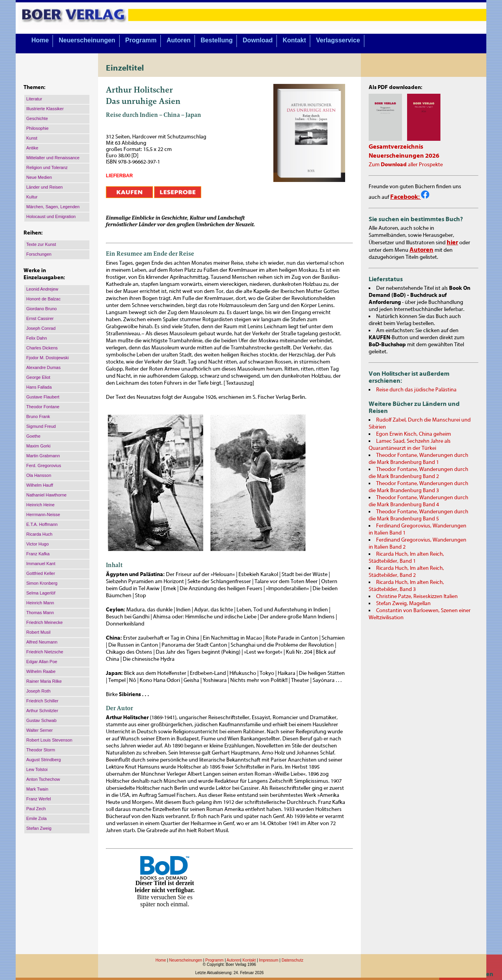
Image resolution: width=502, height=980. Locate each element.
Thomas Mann (40, 613)
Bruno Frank (38, 416)
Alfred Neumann (42, 642)
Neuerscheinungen (87, 40)
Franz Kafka (38, 554)
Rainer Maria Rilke (44, 681)
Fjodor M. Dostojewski (47, 358)
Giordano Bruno (42, 309)
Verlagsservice (338, 40)
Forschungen (39, 254)
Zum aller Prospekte (406, 165)
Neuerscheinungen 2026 (404, 156)
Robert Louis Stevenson (49, 740)
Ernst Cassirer (40, 318)
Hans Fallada (39, 387)
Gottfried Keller (41, 573)
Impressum (268, 960)
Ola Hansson (39, 475)
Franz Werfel (39, 799)
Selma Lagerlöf (41, 593)
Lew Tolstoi (37, 769)
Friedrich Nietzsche (45, 652)
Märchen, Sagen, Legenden (53, 207)
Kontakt (295, 40)
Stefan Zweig (39, 828)
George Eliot (38, 377)
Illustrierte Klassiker (45, 109)
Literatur (34, 99)
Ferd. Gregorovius (44, 465)
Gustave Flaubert (43, 397)
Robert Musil (38, 632)
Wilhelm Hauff (40, 485)
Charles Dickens (42, 348)
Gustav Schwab (41, 720)
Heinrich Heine (40, 505)
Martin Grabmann (43, 456)
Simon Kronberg (42, 583)
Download (258, 40)
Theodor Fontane (43, 407)
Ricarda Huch (39, 534)
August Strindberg (44, 760)
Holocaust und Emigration (51, 216)
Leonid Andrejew (42, 289)
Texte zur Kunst (41, 244)
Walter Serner (39, 730)
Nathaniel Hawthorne (46, 495)
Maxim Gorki (38, 446)
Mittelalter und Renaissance (53, 158)
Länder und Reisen (45, 187)
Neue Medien (39, 177)
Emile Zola (36, 818)
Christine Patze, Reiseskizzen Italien (417, 596)
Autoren (179, 40)
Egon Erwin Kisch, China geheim (414, 434)
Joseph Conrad (41, 328)
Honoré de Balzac (43, 299)
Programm (141, 40)
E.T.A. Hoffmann (42, 524)
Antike (32, 148)
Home (40, 40)
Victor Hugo (37, 544)
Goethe (33, 436)
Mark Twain (37, 789)
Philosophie (37, 128)
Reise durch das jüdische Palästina (416, 390)
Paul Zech (36, 809)
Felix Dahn (37, 338)
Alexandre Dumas (43, 367)
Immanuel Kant (41, 564)
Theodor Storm (41, 750)
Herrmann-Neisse (43, 515)
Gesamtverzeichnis (396, 147)
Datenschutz (293, 960)
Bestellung (217, 40)
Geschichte (37, 118)
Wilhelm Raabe (41, 671)
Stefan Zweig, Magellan (403, 604)
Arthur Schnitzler (42, 711)
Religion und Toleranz (47, 167)
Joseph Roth (38, 691)
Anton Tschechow (43, 779)
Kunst (32, 138)
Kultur (32, 197)
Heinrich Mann (40, 603)
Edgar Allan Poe (42, 662)
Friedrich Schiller (42, 701)
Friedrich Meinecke (45, 622)
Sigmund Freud (41, 426)
